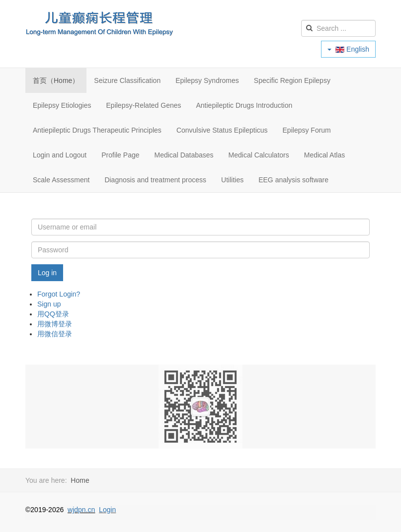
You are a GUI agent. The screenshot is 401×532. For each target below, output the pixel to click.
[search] (338, 28)
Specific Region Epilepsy (292, 80)
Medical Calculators (259, 155)
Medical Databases (184, 155)
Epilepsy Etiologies (62, 105)
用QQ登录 (53, 314)
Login (107, 510)
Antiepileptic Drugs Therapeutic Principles (97, 130)
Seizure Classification (127, 80)
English (348, 49)
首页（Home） (56, 80)
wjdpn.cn (81, 510)
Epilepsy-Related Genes (144, 105)
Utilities (232, 180)
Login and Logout (60, 155)
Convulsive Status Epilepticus (222, 130)
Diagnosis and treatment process (155, 180)
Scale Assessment (61, 180)
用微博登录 (55, 324)
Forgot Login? (59, 294)
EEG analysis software (293, 180)
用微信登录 (55, 334)
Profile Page (120, 155)
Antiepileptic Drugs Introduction (244, 105)
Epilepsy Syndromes (207, 80)
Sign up (49, 304)
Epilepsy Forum (307, 130)
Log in (47, 273)
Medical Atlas (324, 155)
